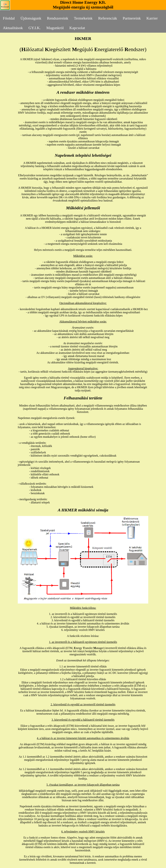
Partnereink (132, 18)
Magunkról (55, 28)
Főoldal (9, 18)
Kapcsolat (77, 28)
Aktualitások (13, 28)
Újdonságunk (31, 18)
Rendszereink (58, 18)
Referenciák (108, 18)
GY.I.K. (35, 28)
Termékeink (83, 18)
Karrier (152, 18)
